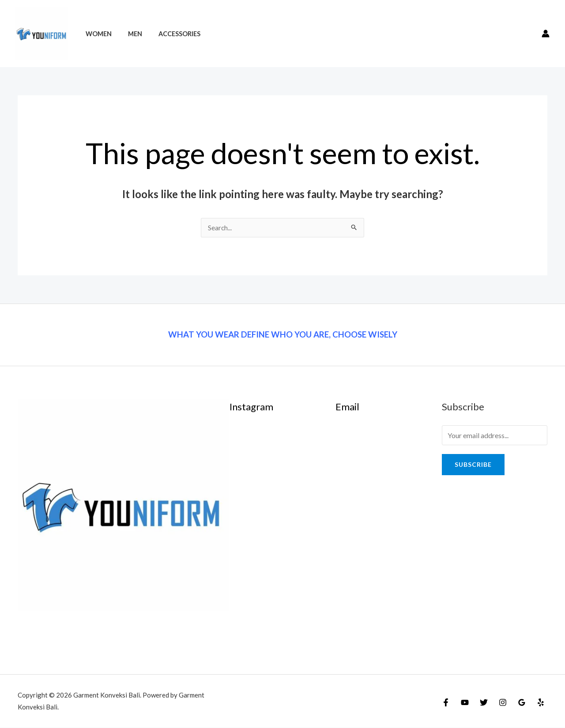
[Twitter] (484, 703)
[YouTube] (465, 703)
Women (96, 34)
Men (129, 34)
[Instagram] (503, 703)
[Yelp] (541, 703)
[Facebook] (446, 703)
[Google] (522, 703)
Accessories (170, 34)
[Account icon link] (546, 34)
